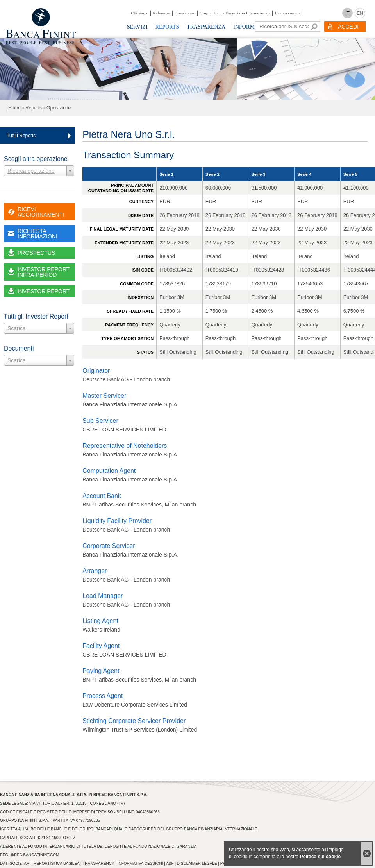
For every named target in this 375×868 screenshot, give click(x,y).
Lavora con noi (288, 13)
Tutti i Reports (21, 136)
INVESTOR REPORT (44, 291)
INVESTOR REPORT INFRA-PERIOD (44, 272)
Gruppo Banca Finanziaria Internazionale (235, 13)
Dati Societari (15, 864)
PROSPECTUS (36, 253)
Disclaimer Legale (197, 864)
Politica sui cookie (320, 857)
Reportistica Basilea (56, 864)
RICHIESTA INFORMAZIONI (37, 234)
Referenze (162, 13)
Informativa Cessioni (140, 864)
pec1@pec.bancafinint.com (29, 855)
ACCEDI (348, 27)
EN (360, 13)
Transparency (98, 864)
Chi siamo (140, 13)
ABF (170, 864)
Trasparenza (206, 27)
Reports (167, 27)
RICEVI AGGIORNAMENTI (41, 212)
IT (347, 13)
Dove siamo (185, 13)
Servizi (137, 27)
